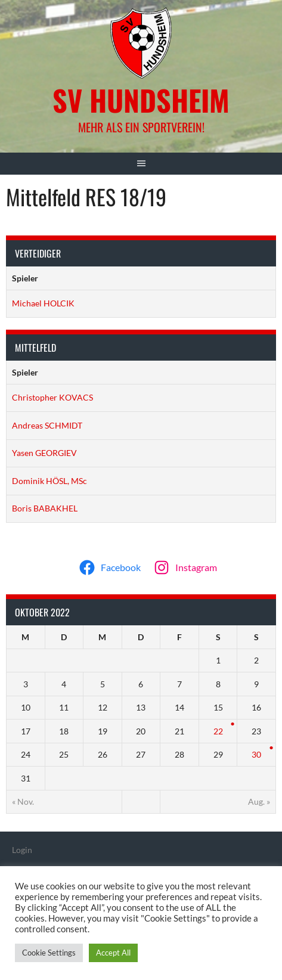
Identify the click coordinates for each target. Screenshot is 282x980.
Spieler (25, 278)
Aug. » (259, 801)
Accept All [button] (113, 953)
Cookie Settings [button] (49, 953)
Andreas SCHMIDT (47, 425)
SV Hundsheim (141, 100)
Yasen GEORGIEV (44, 453)
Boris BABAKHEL (45, 508)
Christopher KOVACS (52, 397)
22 (218, 731)
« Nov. (23, 801)
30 (256, 754)
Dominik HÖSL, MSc (49, 481)
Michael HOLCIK (43, 303)
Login (22, 850)
